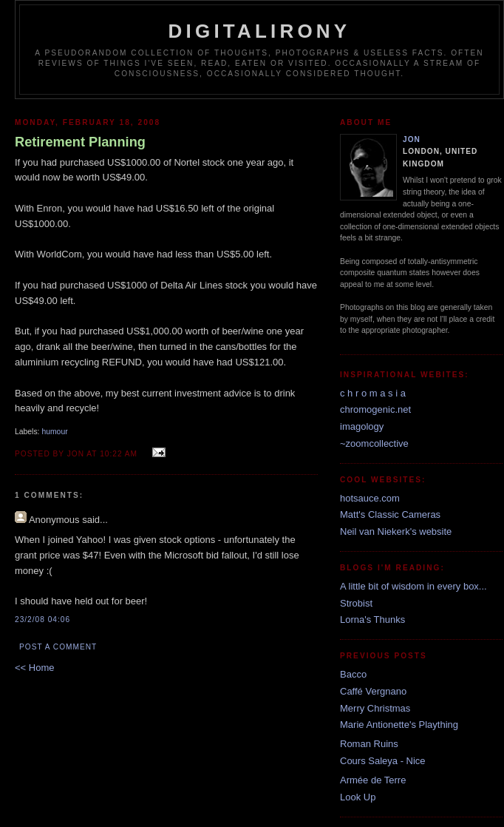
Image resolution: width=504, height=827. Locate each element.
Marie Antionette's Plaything (399, 725)
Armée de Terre (373, 780)
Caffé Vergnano (373, 691)
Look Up (358, 797)
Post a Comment (58, 647)
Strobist (356, 603)
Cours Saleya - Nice (383, 761)
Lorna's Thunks (372, 620)
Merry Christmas (375, 708)
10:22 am (119, 454)
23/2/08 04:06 (42, 620)
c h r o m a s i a (373, 393)
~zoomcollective (374, 443)
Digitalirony (260, 31)
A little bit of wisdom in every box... (413, 586)
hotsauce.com (370, 498)
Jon (412, 139)
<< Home (34, 668)
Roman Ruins (369, 744)
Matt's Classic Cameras (390, 514)
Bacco (353, 674)
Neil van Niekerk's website (396, 531)
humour (54, 432)
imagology (362, 426)
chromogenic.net (375, 409)
